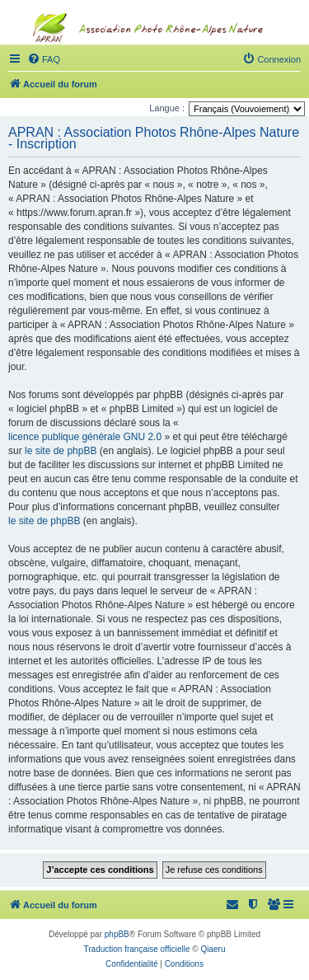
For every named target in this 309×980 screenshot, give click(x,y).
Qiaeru (213, 949)
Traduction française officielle (137, 949)
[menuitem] (274, 905)
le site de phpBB (61, 451)
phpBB (117, 934)
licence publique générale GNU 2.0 (85, 437)
